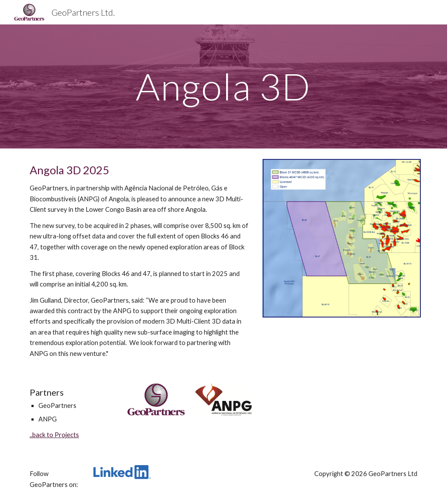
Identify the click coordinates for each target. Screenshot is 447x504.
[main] (223, 86)
